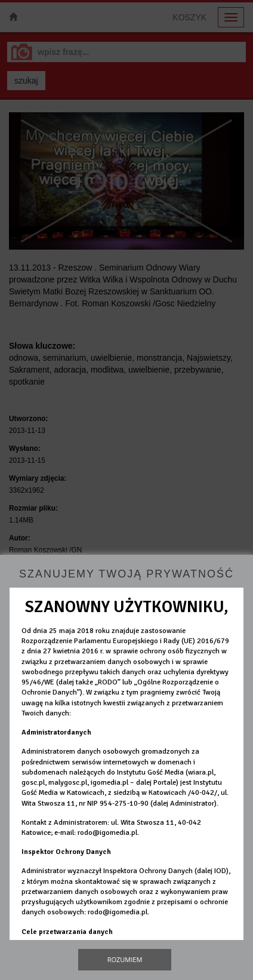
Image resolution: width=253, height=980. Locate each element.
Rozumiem (125, 959)
